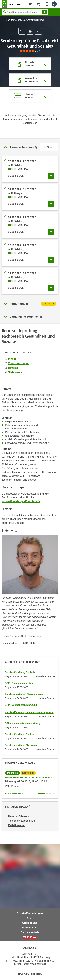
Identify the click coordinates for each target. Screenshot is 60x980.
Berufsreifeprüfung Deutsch (20, 672)
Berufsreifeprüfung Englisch (20, 734)
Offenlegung (30, 923)
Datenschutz (30, 928)
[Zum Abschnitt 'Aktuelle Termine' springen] (30, 64)
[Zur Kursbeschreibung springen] (30, 96)
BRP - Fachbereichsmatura (19, 683)
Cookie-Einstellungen (30, 913)
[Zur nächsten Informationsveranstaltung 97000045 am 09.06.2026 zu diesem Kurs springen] (30, 80)
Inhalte (12, 359)
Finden (45, 12)
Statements (15, 372)
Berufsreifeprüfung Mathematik (22, 745)
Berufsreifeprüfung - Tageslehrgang (24, 694)
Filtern (49, 147)
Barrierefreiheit (30, 932)
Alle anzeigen (14, 793)
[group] (30, 51)
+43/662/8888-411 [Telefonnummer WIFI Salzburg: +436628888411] (19, 961)
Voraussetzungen (19, 363)
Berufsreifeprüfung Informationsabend (29, 778)
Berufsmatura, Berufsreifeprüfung (25, 20)
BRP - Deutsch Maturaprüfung (21, 705)
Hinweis (13, 368)
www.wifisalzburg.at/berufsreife (21, 501)
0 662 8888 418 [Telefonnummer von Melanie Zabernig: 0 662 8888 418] (26, 821)
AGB (30, 918)
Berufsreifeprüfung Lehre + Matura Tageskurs (29, 712)
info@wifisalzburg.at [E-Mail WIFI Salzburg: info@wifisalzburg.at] (34, 964)
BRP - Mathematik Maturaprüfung (23, 723)
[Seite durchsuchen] (25, 12)
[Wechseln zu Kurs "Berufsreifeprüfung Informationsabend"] (41, 793)
